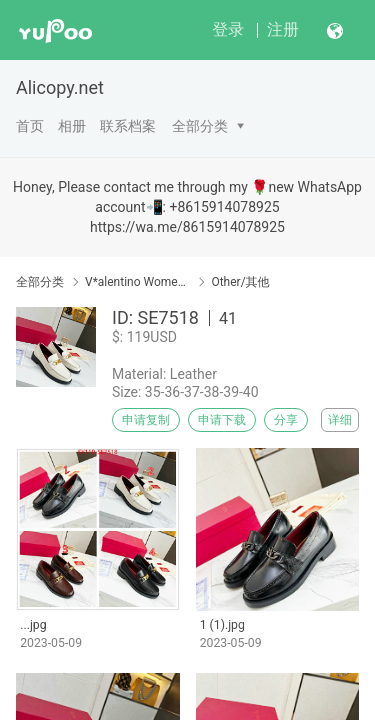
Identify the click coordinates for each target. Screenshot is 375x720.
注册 (283, 29)
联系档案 (128, 126)
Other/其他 (240, 282)
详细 (340, 420)
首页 (30, 126)
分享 (286, 420)
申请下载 (222, 420)
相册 (72, 126)
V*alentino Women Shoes (137, 282)
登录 (228, 29)
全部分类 (200, 126)
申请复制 (146, 420)
